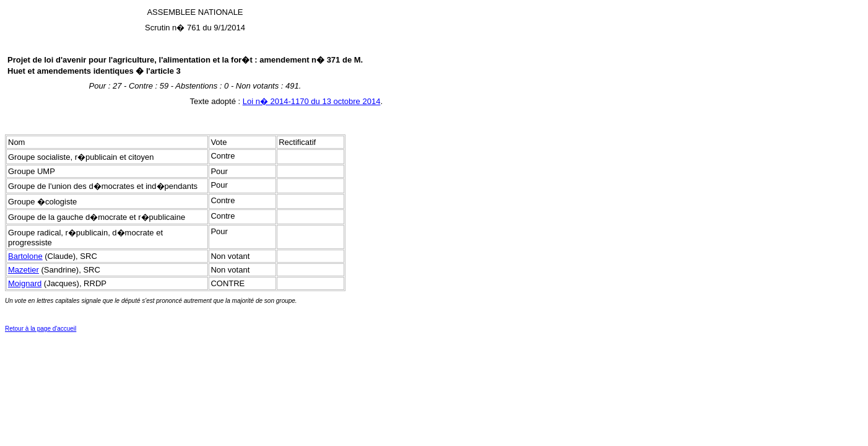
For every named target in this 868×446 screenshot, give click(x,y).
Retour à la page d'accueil (41, 329)
